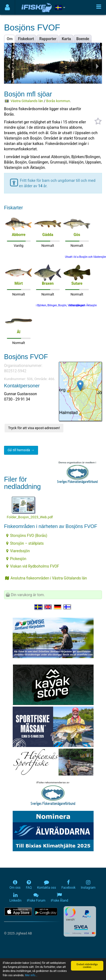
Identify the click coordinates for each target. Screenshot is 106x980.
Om (10, 39)
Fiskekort (26, 39)
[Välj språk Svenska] (39, 607)
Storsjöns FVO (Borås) (27, 536)
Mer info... (31, 976)
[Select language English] (48, 607)
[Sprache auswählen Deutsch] (58, 607)
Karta (66, 39)
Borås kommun (58, 101)
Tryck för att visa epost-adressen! (34, 428)
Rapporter (48, 39)
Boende (83, 39)
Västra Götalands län (27, 101)
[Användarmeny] (7, 7)
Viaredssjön (18, 551)
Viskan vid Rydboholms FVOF (33, 566)
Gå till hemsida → (21, 450)
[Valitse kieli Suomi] (67, 607)
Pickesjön (16, 559)
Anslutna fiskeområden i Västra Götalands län (46, 578)
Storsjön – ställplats (25, 543)
